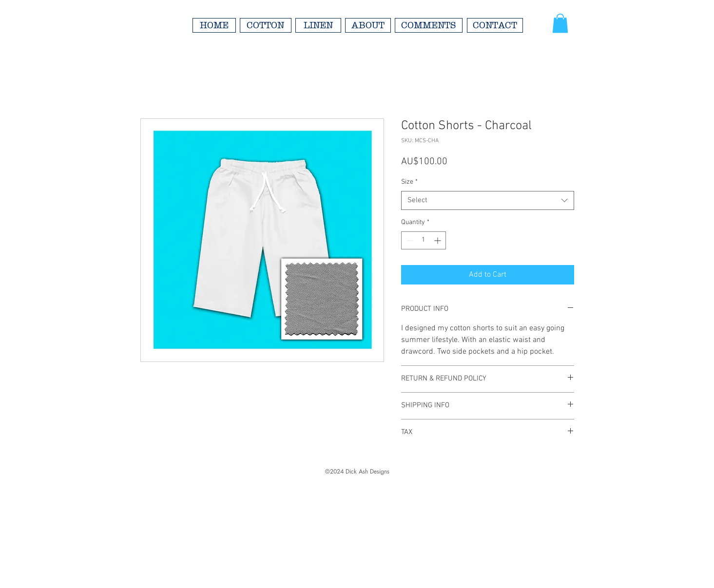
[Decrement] (409, 240)
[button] (560, 23)
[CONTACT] (495, 25)
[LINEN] (318, 25)
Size (409, 182)
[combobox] (488, 200)
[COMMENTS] (429, 25)
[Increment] (438, 240)
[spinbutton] (424, 240)
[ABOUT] (368, 25)
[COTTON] (266, 25)
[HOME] (214, 25)
